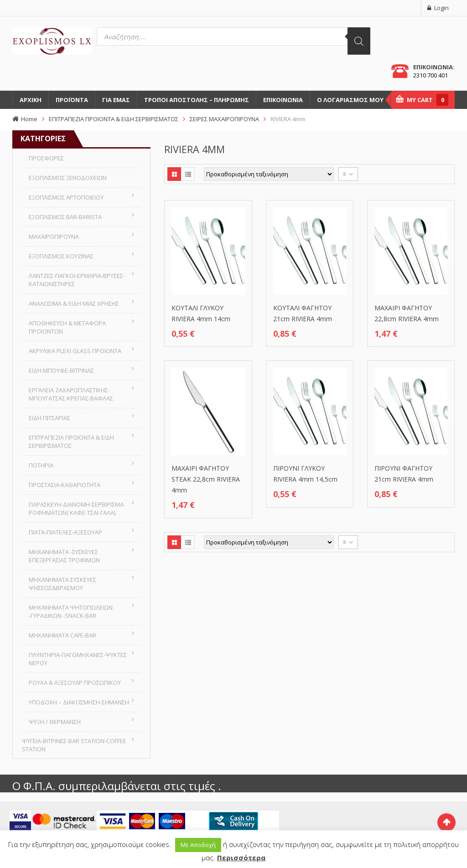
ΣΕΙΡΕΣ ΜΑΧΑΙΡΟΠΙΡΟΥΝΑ (224, 119)
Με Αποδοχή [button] (198, 845)
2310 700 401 (431, 75)
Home (29, 119)
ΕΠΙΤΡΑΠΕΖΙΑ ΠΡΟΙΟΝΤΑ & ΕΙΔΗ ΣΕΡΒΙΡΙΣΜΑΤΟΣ (114, 119)
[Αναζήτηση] (359, 41)
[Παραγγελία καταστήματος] (269, 174)
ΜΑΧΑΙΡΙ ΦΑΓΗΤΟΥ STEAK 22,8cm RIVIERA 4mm (206, 479)
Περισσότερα (241, 858)
